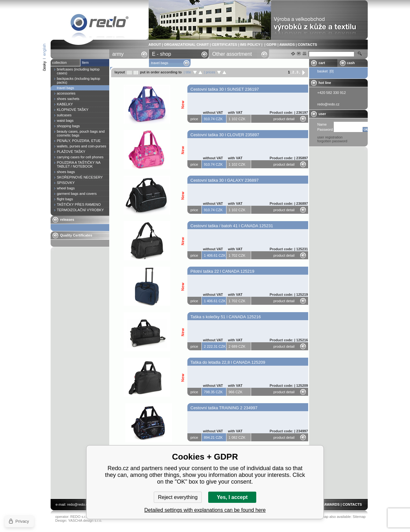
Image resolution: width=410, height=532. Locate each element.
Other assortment (232, 54)
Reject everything (178, 497)
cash (351, 63)
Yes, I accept (232, 497)
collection (60, 62)
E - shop (162, 54)
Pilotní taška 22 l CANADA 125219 (222, 271)
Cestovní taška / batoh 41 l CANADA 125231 (232, 226)
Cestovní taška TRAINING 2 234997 (224, 408)
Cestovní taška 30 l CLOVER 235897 (225, 135)
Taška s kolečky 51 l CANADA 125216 (226, 317)
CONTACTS (307, 45)
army (118, 54)
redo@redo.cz (78, 504)
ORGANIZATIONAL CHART (186, 45)
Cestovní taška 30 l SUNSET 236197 (225, 89)
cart (322, 63)
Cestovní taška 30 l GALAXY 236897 (225, 180)
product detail (284, 119)
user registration (330, 137)
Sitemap (359, 517)
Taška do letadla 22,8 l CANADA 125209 (228, 362)
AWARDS (287, 45)
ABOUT (155, 45)
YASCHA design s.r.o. (85, 520)
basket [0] (326, 71)
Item (85, 62)
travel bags (100, 24)
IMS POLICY (250, 45)
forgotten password (332, 141)
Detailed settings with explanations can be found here (205, 510)
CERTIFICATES (224, 45)
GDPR (271, 45)
